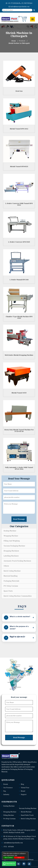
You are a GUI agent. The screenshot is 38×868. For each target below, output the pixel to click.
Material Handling (11, 576)
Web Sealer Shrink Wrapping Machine (19, 355)
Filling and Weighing (12, 541)
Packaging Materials (11, 581)
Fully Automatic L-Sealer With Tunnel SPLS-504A (19, 468)
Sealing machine (9, 806)
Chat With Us (9, 864)
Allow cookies (8, 858)
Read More (12, 772)
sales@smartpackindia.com (19, 7)
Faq (5, 791)
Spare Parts (8, 591)
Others (6, 566)
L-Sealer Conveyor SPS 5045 (19, 242)
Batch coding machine (28, 819)
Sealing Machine (10, 531)
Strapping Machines (11, 551)
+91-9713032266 (12, 3)
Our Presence (8, 788)
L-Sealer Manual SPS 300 (19, 280)
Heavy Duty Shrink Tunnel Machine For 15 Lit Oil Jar (19, 430)
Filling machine (9, 815)
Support (24, 794)
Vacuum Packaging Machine (14, 546)
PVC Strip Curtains (11, 586)
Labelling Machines (11, 556)
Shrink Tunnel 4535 (19, 393)
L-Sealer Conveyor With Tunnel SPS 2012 (19, 204)
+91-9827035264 (26, 3)
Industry (6, 794)
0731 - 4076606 (9, 847)
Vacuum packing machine (28, 808)
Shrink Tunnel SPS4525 (19, 166)
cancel (19, 858)
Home (14, 41)
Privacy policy (22, 855)
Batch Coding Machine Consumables (18, 596)
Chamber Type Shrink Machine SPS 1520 (19, 317)
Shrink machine (26, 812)
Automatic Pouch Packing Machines (17, 561)
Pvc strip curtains (9, 819)
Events (6, 784)
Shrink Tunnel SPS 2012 (19, 129)
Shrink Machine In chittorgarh (19, 43)
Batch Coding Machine (12, 571)
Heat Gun (19, 91)
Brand (23, 791)
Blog (22, 784)
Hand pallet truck (27, 815)
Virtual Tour (25, 788)
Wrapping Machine (11, 536)
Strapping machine (10, 812)
